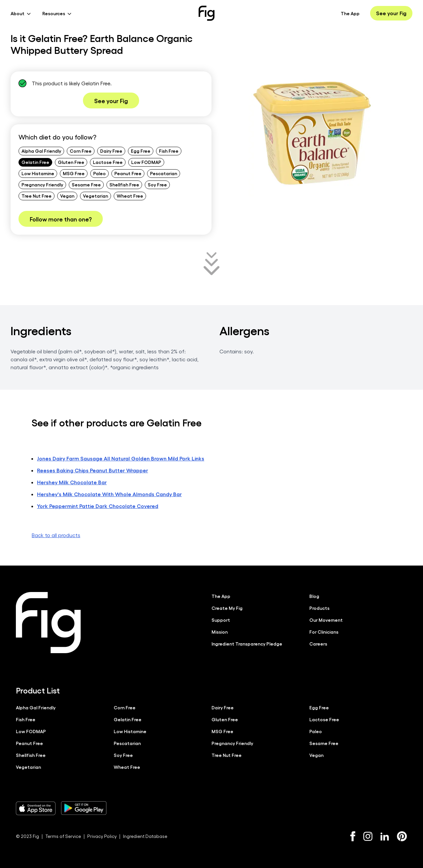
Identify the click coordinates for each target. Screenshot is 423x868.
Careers (318, 644)
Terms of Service (63, 836)
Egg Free (141, 151)
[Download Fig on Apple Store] (36, 808)
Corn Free (81, 151)
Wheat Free (130, 196)
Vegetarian (96, 196)
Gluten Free (71, 162)
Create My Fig (227, 608)
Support (221, 620)
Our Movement (326, 620)
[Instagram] (368, 836)
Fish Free (169, 151)
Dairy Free (111, 151)
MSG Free (74, 173)
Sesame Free (86, 184)
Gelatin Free (35, 162)
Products (319, 608)
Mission (220, 632)
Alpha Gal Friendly (41, 151)
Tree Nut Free (37, 196)
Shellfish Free (124, 184)
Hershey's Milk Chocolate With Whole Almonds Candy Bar (109, 494)
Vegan (67, 196)
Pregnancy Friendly (42, 184)
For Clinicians (324, 632)
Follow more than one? (61, 219)
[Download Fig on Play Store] (84, 808)
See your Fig (391, 13)
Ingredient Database (145, 836)
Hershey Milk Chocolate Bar (72, 482)
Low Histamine (38, 173)
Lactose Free (108, 162)
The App (350, 13)
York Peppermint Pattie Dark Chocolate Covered (98, 506)
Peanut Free (128, 173)
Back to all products (56, 535)
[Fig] (207, 13)
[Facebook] (353, 836)
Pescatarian (164, 173)
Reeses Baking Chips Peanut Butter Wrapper (93, 470)
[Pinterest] (402, 836)
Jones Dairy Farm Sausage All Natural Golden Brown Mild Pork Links (121, 458)
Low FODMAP (146, 162)
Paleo (99, 173)
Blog (314, 596)
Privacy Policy (102, 836)
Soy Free (157, 184)
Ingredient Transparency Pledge (247, 644)
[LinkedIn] (385, 836)
